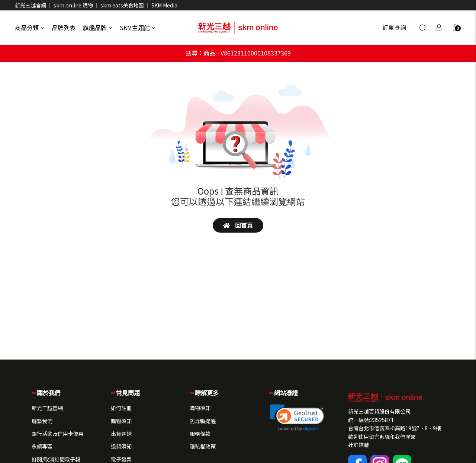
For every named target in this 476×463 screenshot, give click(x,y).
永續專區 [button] (42, 446)
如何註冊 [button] (121, 408)
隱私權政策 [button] (203, 446)
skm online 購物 (73, 5)
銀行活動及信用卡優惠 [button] (58, 434)
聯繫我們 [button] (42, 421)
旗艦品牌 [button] (98, 28)
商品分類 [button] (30, 28)
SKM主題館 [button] (138, 28)
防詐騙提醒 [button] (203, 421)
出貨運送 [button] (121, 434)
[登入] (439, 28)
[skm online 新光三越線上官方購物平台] (238, 28)
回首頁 (238, 225)
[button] (455, 28)
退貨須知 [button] (121, 446)
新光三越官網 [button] (47, 408)
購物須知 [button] (121, 421)
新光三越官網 (30, 5)
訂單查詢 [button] (394, 27)
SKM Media (164, 5)
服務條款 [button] (200, 434)
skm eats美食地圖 (122, 5)
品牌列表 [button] (64, 28)
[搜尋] (422, 28)
